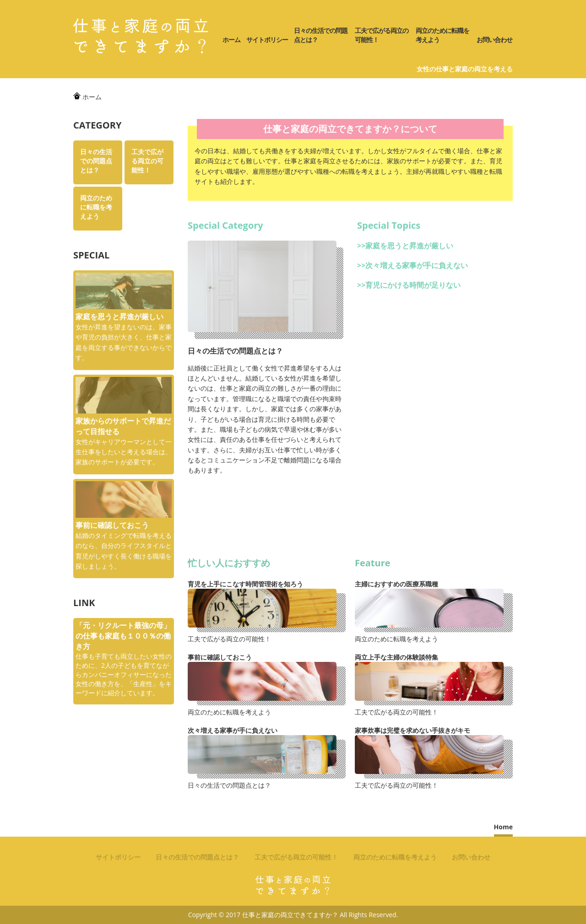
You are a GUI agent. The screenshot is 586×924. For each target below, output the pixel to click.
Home (503, 827)
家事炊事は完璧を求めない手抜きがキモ (412, 730)
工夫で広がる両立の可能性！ (382, 35)
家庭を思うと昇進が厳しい (409, 246)
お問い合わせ (494, 40)
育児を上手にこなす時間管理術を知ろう (245, 584)
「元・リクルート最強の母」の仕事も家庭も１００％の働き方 (123, 636)
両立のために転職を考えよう (442, 35)
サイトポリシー (267, 40)
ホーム (231, 40)
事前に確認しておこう (220, 657)
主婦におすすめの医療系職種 (396, 584)
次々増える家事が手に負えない (417, 265)
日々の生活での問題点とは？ (321, 35)
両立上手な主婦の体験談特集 (396, 657)
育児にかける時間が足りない (413, 285)
